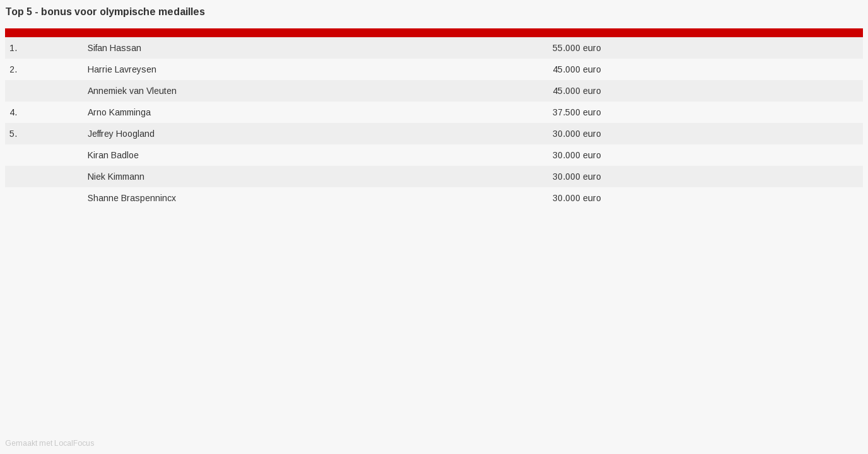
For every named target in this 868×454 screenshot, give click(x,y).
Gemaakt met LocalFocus (50, 443)
